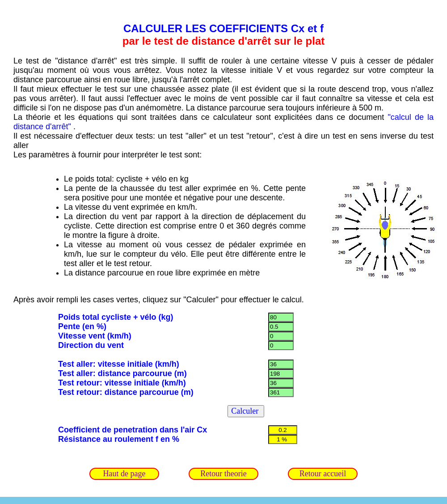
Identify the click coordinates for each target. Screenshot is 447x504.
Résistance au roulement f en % (119, 439)
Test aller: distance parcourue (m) (122, 373)
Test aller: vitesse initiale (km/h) (119, 364)
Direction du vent (91, 345)
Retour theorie (223, 474)
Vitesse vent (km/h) (95, 336)
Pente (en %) (82, 326)
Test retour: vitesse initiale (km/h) (122, 383)
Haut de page (124, 474)
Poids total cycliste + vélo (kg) (116, 317)
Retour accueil (323, 474)
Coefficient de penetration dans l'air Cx (133, 430)
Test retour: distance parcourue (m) (126, 392)
